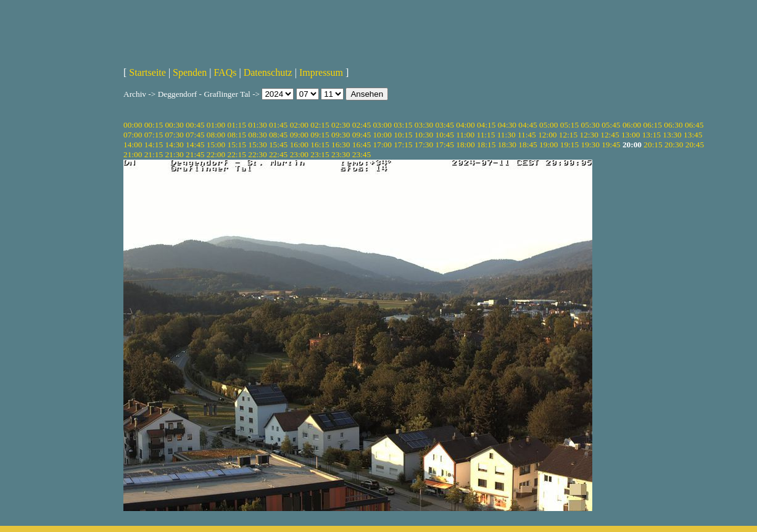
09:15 (320, 135)
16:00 (299, 145)
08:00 (216, 135)
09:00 (299, 135)
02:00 (299, 125)
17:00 (382, 145)
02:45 (362, 125)
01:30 (257, 125)
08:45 (278, 135)
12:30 (589, 135)
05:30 (590, 125)
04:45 (527, 125)
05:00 (548, 125)
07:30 (174, 135)
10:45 (445, 135)
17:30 (424, 145)
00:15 (154, 125)
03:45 (445, 125)
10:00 (382, 135)
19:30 (590, 145)
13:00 (631, 135)
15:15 (237, 145)
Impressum (321, 72)
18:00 (465, 145)
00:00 (133, 125)
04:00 (465, 125)
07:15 (154, 135)
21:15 (154, 154)
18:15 (486, 145)
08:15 (237, 135)
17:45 (445, 145)
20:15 (653, 145)
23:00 (299, 154)
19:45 (611, 145)
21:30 (174, 154)
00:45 (195, 125)
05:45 (611, 125)
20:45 (695, 145)
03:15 (403, 125)
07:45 (195, 135)
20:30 (674, 145)
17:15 (403, 145)
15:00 (216, 145)
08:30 (257, 135)
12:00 (547, 135)
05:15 (569, 125)
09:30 (341, 135)
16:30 (341, 145)
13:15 (652, 135)
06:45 (694, 125)
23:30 (341, 154)
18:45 (527, 145)
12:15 (568, 135)
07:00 (133, 135)
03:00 (382, 125)
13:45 (693, 135)
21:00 (133, 154)
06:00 (632, 125)
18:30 (507, 145)
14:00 (133, 145)
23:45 (362, 154)
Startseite (147, 72)
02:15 (320, 125)
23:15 (320, 154)
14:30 (174, 145)
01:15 (237, 125)
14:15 (154, 145)
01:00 (216, 125)
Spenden (190, 72)
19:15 (569, 145)
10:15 (403, 135)
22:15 (237, 154)
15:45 (278, 145)
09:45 (362, 135)
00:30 (174, 125)
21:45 (195, 154)
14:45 (195, 145)
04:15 (486, 125)
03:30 (424, 125)
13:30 (672, 135)
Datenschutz (268, 72)
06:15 (653, 125)
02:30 (341, 125)
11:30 (507, 135)
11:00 (465, 135)
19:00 (548, 145)
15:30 (257, 145)
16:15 (320, 145)
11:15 (486, 135)
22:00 (216, 154)
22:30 (257, 154)
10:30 (424, 135)
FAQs (225, 72)
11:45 (527, 135)
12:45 (610, 135)
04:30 (507, 125)
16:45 (362, 145)
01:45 (278, 125)
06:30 (673, 125)
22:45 (278, 154)
